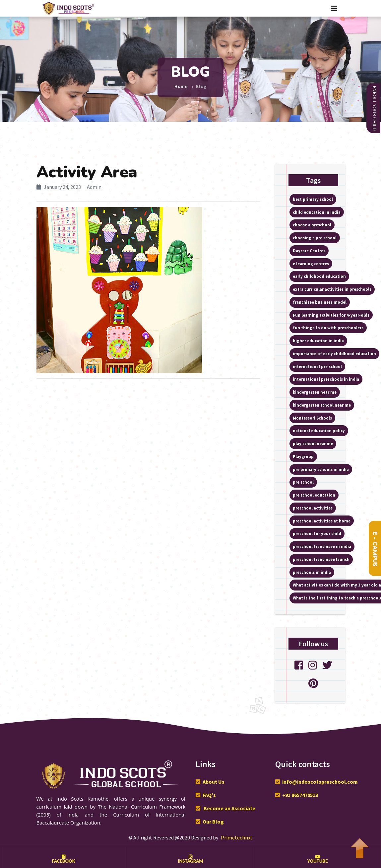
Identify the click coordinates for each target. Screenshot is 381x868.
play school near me (313, 443)
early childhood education (319, 276)
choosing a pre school (315, 238)
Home (181, 84)
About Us (214, 782)
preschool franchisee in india (322, 546)
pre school (303, 482)
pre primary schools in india (321, 469)
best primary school (313, 199)
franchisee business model (320, 302)
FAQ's (209, 795)
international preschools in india (326, 379)
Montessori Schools (312, 418)
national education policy (319, 431)
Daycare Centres (309, 251)
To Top (359, 845)
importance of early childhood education (334, 354)
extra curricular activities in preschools (332, 289)
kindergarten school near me (322, 405)
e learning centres (311, 264)
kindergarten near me (315, 392)
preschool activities (313, 508)
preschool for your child (317, 533)
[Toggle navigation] (334, 8)
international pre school (317, 366)
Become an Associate (229, 808)
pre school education (314, 495)
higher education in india (318, 341)
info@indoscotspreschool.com (320, 782)
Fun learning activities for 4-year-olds (331, 315)
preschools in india (312, 572)
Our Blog (213, 822)
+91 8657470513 (300, 795)
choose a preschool (312, 225)
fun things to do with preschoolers (328, 328)
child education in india (317, 212)
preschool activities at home (322, 521)
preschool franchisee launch (321, 559)
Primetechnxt (237, 837)
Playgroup (303, 456)
